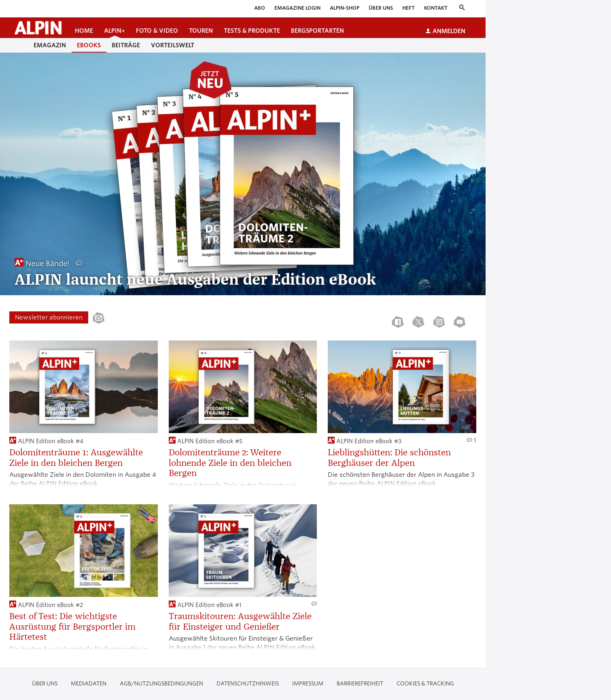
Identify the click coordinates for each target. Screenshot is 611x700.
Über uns (381, 8)
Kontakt (436, 8)
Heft (408, 8)
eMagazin (50, 45)
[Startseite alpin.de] (38, 28)
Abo (260, 8)
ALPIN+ (115, 31)
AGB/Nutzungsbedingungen (161, 684)
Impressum (308, 684)
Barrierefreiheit (360, 684)
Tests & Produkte (252, 31)
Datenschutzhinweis (248, 684)
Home (84, 31)
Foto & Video (157, 31)
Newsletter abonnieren (49, 317)
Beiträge (126, 45)
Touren (201, 31)
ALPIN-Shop (345, 8)
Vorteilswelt (173, 45)
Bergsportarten (317, 31)
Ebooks (89, 45)
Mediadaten (89, 684)
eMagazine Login (297, 8)
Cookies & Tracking (425, 684)
